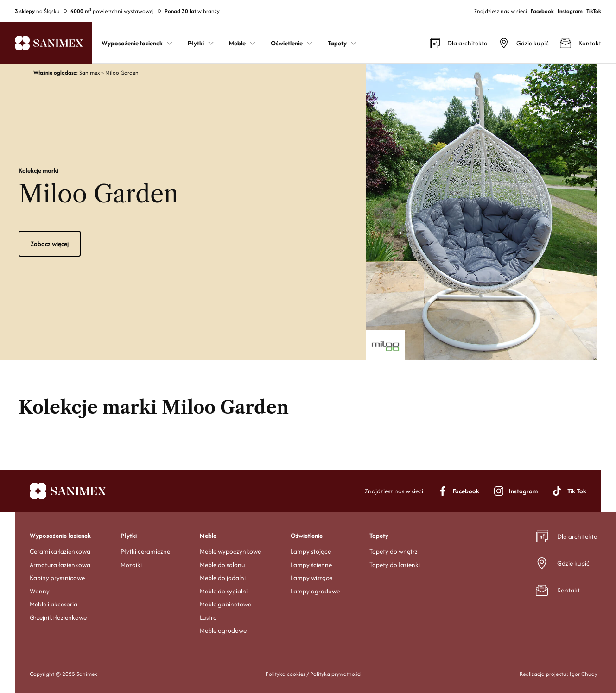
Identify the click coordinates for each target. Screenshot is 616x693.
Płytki (129, 535)
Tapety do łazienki (395, 565)
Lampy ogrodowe (315, 591)
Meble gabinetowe (225, 604)
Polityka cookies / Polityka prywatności (314, 674)
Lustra (208, 617)
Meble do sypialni (224, 591)
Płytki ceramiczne (145, 551)
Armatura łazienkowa (60, 565)
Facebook (542, 11)
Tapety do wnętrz (394, 551)
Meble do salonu (222, 565)
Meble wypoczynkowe (230, 551)
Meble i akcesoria (54, 604)
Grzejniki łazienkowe (58, 617)
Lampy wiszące (311, 578)
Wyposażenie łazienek (60, 535)
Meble (208, 535)
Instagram (570, 11)
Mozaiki (131, 565)
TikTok (594, 11)
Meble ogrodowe (223, 630)
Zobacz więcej (50, 244)
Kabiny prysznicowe (57, 578)
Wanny (40, 591)
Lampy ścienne (311, 565)
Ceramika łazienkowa (60, 551)
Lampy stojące (311, 551)
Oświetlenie (307, 535)
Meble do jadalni (223, 578)
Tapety (379, 535)
